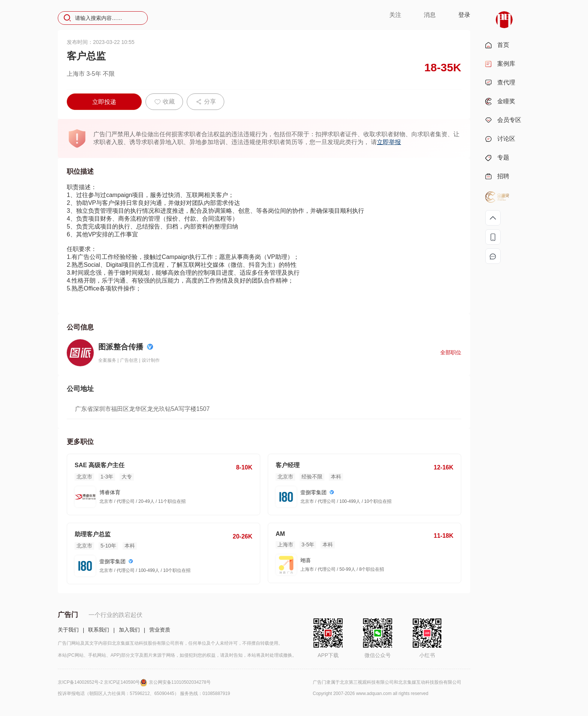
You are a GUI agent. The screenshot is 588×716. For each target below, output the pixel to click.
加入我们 (129, 630)
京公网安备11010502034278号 (180, 682)
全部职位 (451, 352)
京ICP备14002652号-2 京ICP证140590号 (103, 682)
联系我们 (99, 630)
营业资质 (160, 630)
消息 (430, 15)
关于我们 (68, 630)
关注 (395, 15)
